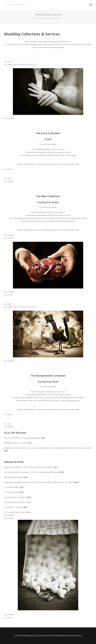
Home (37, 18)
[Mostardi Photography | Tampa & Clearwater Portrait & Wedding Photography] (15, 5)
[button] (91, 5)
